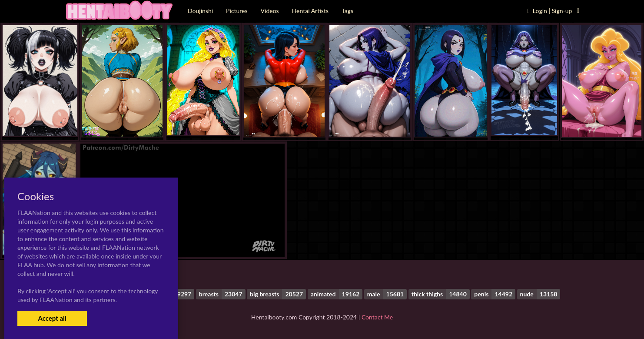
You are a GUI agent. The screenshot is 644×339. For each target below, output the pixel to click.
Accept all (52, 318)
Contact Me (377, 317)
